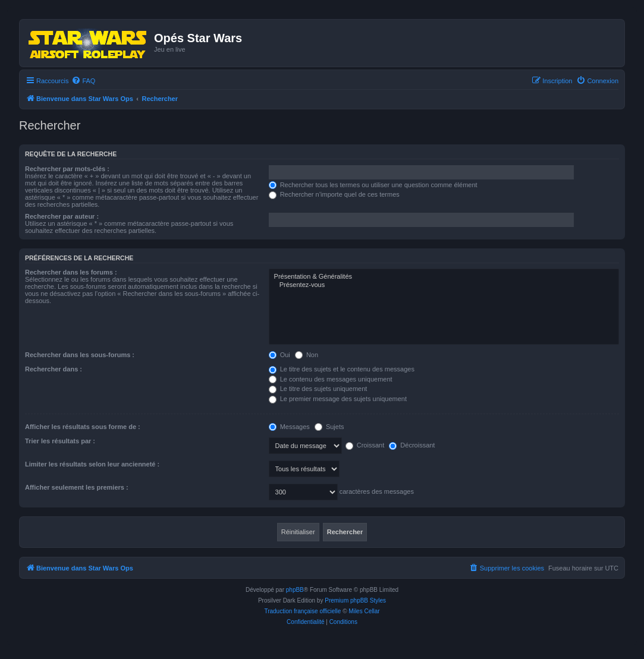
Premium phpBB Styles (355, 600)
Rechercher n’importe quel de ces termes (334, 194)
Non (307, 355)
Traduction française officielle (302, 611)
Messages (289, 427)
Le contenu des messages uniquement (331, 379)
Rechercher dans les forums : (71, 272)
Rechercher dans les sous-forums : (80, 355)
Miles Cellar (364, 611)
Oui (279, 355)
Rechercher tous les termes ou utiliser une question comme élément (373, 185)
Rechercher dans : (54, 369)
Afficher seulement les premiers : (77, 487)
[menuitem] (83, 81)
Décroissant (412, 445)
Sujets (329, 427)
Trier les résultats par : (60, 441)
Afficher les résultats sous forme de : (83, 427)
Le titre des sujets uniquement (318, 389)
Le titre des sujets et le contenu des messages (342, 369)
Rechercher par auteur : (62, 216)
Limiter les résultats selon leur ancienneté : (92, 464)
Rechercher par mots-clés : (67, 169)
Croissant (365, 445)
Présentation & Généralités (444, 277)
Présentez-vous (444, 285)
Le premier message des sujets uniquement (338, 399)
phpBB (295, 590)
